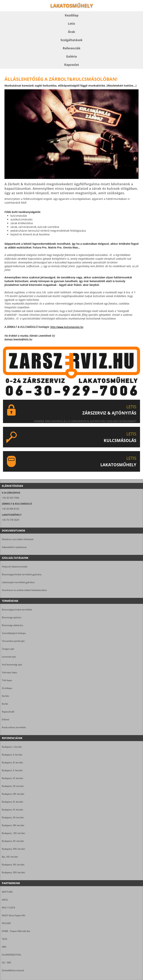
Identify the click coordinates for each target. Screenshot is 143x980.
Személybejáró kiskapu (14, 633)
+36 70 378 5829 (11, 520)
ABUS (5, 900)
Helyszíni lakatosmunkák (15, 567)
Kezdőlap (72, 15)
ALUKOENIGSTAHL (12, 955)
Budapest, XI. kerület (12, 810)
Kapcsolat (72, 65)
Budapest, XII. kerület (13, 817)
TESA (5, 939)
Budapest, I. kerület (12, 747)
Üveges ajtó (8, 649)
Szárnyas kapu (9, 672)
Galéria (71, 56)
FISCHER (6, 923)
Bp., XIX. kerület (10, 857)
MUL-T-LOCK (8, 908)
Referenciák (72, 48)
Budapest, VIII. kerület (13, 794)
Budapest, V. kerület (12, 770)
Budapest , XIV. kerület (13, 833)
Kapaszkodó (8, 712)
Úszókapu (7, 688)
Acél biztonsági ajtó (12, 665)
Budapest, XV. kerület (13, 841)
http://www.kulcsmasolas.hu (67, 327)
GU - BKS (7, 963)
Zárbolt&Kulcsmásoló (13, 970)
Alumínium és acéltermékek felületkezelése (24, 590)
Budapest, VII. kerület (13, 786)
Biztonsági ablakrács (13, 625)
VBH (4, 947)
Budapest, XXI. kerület (13, 865)
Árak (71, 32)
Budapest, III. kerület (12, 762)
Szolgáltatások (71, 40)
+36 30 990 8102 (11, 509)
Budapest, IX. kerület (12, 802)
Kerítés (5, 696)
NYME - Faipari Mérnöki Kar (16, 931)
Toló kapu (7, 680)
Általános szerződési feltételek (18, 539)
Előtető (5, 719)
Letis (71, 24)
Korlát (5, 704)
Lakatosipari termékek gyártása (18, 582)
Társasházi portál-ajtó (13, 641)
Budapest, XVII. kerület (13, 849)
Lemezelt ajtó (9, 657)
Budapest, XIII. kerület (13, 825)
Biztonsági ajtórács (12, 617)
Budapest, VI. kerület (12, 778)
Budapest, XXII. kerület (13, 872)
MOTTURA (7, 892)
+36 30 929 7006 (11, 498)
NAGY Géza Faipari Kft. (14, 915)
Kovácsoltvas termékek (14, 727)
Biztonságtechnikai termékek (17, 610)
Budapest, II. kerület (12, 755)
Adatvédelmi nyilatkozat (14, 547)
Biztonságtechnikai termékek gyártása (22, 574)
